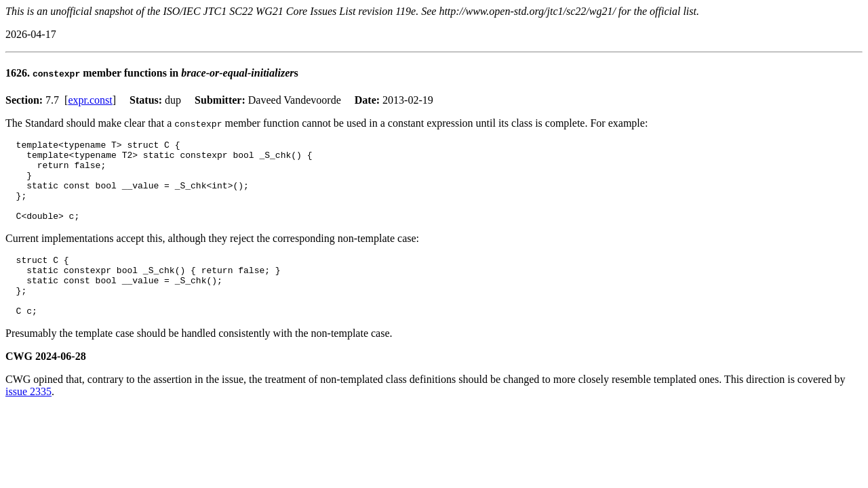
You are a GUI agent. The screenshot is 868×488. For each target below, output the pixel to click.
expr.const (90, 100)
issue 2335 (28, 420)
